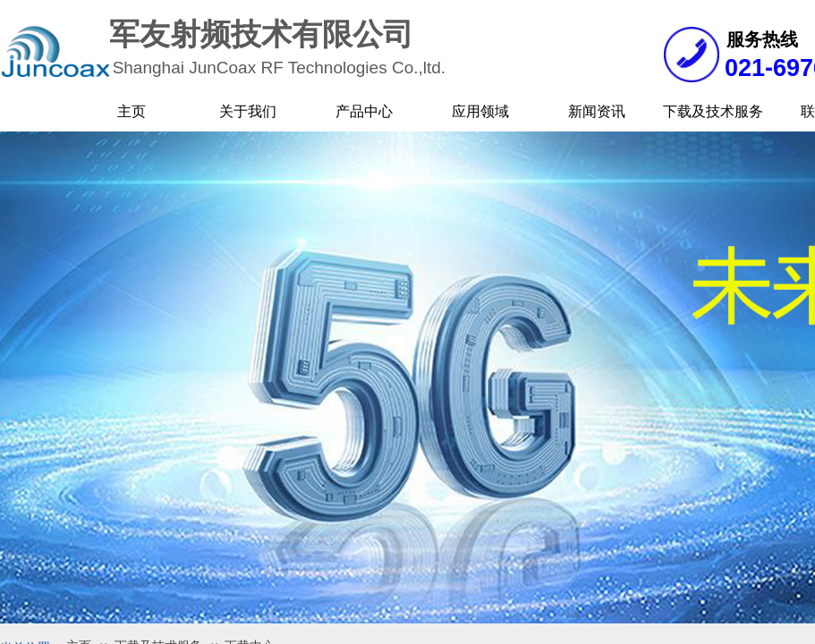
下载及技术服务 (713, 111)
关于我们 (248, 111)
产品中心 (364, 111)
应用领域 (480, 111)
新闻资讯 (597, 111)
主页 (132, 111)
